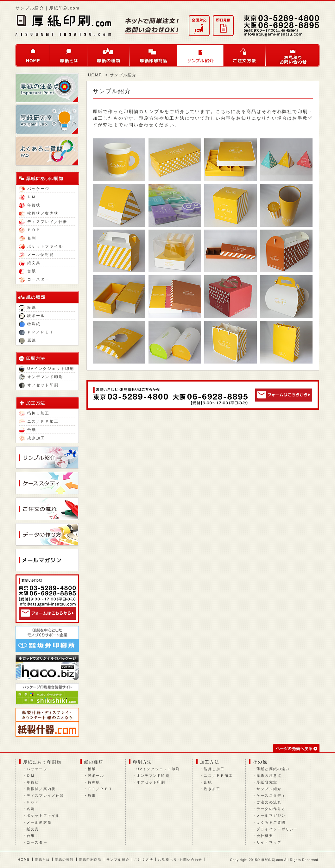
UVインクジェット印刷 (47, 369)
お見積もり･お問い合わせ (180, 860)
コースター (34, 279)
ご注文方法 (245, 55)
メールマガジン (271, 815)
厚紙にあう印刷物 (42, 762)
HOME (33, 55)
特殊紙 (30, 324)
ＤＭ (28, 197)
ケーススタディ (271, 795)
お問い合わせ (293, 55)
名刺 (28, 238)
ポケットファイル (41, 246)
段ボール (32, 316)
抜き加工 (32, 438)
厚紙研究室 (267, 782)
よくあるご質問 (271, 822)
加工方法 (210, 762)
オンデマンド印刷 (41, 377)
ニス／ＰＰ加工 (39, 421)
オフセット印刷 (39, 385)
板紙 (28, 307)
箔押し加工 (34, 413)
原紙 (28, 340)
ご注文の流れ (269, 802)
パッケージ (34, 189)
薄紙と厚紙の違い (273, 769)
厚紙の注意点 (269, 776)
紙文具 (30, 263)
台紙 (28, 271)
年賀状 (30, 205)
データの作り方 (271, 809)
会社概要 (265, 836)
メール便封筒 (37, 255)
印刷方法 (142, 762)
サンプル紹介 (201, 55)
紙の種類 (94, 762)
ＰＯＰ (30, 230)
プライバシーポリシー (277, 829)
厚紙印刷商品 (154, 55)
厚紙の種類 (109, 55)
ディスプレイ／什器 (43, 222)
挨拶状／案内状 (39, 213)
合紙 (28, 430)
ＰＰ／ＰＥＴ (37, 332)
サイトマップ (269, 842)
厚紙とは (69, 55)
